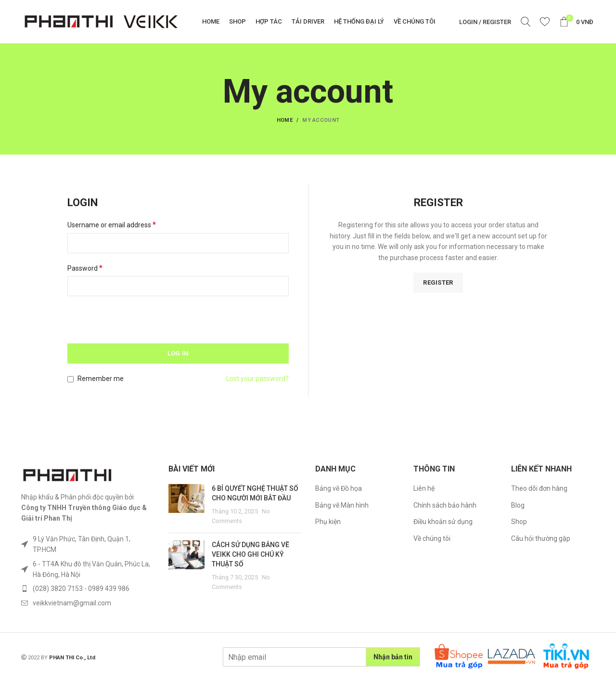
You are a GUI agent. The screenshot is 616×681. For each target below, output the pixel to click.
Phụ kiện (328, 522)
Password (85, 268)
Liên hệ (424, 488)
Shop (519, 522)
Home (285, 120)
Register (438, 282)
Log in (178, 353)
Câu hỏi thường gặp (541, 538)
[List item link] (88, 544)
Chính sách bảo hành (445, 505)
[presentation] (133, 323)
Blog (518, 505)
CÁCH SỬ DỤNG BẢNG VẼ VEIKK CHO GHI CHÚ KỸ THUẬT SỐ (250, 554)
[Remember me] (71, 379)
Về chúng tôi (432, 538)
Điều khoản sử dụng (443, 522)
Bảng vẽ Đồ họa (339, 488)
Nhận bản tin (393, 657)
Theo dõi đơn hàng (539, 488)
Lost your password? (257, 379)
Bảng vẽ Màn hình (342, 505)
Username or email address (112, 225)
